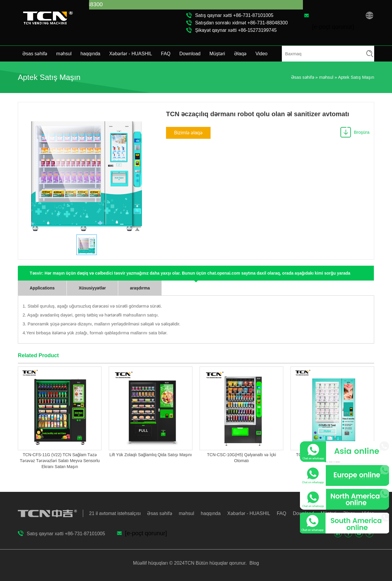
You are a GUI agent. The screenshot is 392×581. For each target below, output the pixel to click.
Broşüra (362, 132)
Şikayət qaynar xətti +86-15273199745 (236, 30)
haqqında (90, 54)
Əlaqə (240, 54)
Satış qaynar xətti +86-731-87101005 (234, 15)
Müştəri (217, 54)
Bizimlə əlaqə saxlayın (188, 134)
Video (261, 54)
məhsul (64, 54)
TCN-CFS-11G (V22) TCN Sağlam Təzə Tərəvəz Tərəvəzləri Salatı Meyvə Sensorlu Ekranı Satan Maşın (60, 461)
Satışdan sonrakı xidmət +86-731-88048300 (241, 23)
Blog (254, 563)
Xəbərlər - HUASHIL (131, 54)
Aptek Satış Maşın (356, 77)
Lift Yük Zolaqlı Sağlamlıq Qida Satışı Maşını (151, 455)
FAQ (166, 54)
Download (190, 54)
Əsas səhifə (35, 54)
